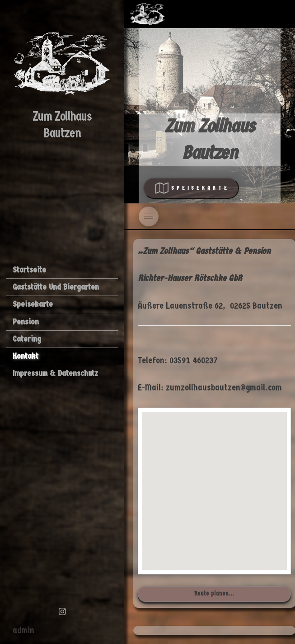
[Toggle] (149, 216)
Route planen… (215, 593)
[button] (215, 482)
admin (23, 630)
